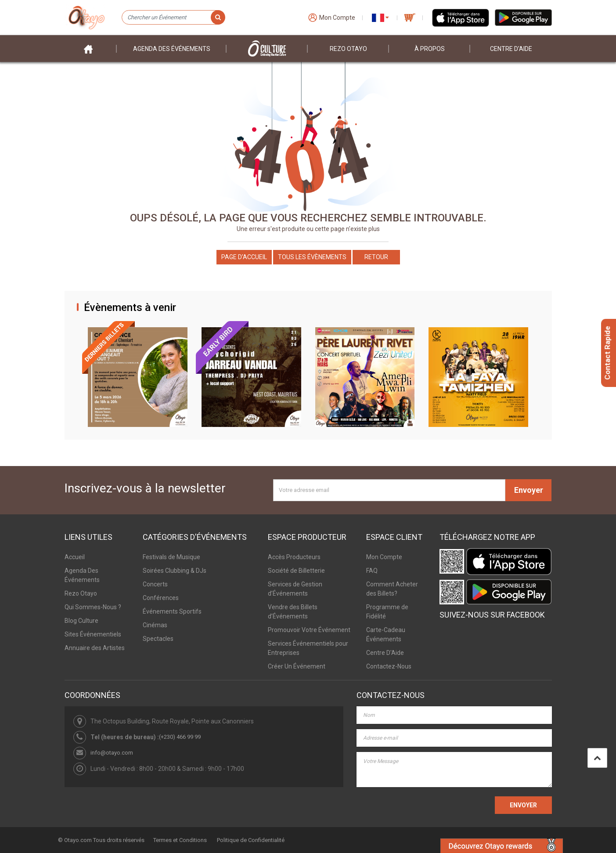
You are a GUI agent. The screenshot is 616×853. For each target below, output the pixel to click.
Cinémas (155, 625)
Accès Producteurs (294, 557)
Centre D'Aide (385, 653)
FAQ (372, 571)
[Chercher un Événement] (173, 18)
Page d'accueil (244, 257)
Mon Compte (384, 557)
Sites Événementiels (93, 634)
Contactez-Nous (389, 666)
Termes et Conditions (180, 840)
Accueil (75, 557)
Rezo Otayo (348, 49)
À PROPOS (430, 49)
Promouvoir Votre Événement (309, 630)
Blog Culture (81, 621)
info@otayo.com (112, 753)
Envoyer (529, 490)
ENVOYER (523, 805)
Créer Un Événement (297, 666)
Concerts (155, 584)
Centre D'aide (511, 49)
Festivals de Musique (171, 557)
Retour (376, 257)
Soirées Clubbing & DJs (175, 571)
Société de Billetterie (296, 571)
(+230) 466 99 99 (180, 737)
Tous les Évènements (312, 257)
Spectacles (158, 639)
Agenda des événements (172, 49)
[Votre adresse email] (389, 490)
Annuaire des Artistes (95, 648)
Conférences (161, 598)
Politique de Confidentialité (251, 840)
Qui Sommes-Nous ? (93, 607)
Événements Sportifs (172, 611)
